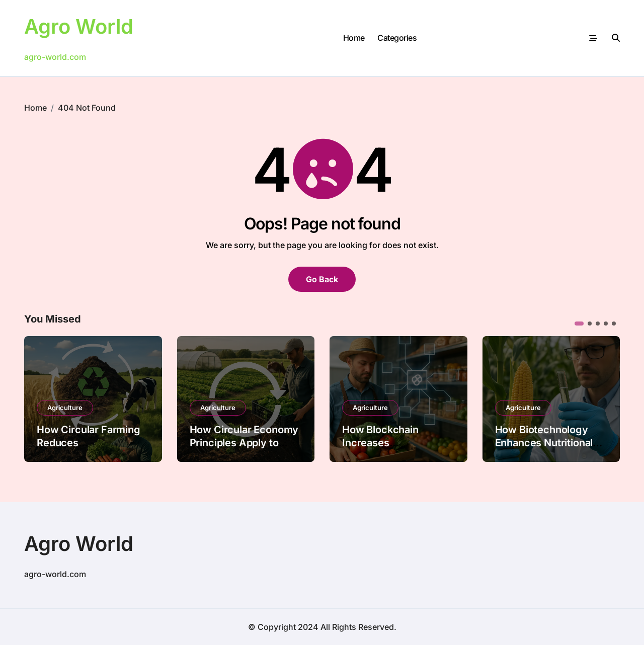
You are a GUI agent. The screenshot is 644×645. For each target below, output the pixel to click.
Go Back (322, 279)
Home (354, 38)
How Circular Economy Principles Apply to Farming (244, 443)
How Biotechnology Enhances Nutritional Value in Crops (544, 443)
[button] (579, 324)
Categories (397, 38)
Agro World (79, 26)
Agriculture (65, 408)
